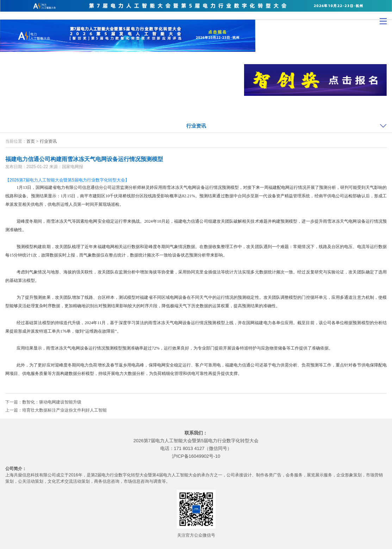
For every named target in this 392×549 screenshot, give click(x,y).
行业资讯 (196, 126)
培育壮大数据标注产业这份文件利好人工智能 (64, 410)
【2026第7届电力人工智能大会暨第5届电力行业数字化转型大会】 (67, 180)
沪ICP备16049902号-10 (196, 456)
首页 (31, 141)
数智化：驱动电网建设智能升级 (52, 402)
